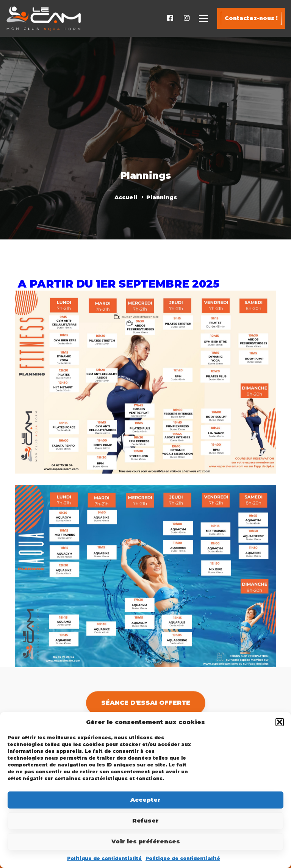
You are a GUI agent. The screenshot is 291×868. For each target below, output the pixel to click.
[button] (280, 722)
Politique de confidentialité (104, 858)
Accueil (126, 197)
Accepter (145, 800)
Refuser (145, 820)
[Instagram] (187, 18)
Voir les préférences (146, 841)
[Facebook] (170, 18)
